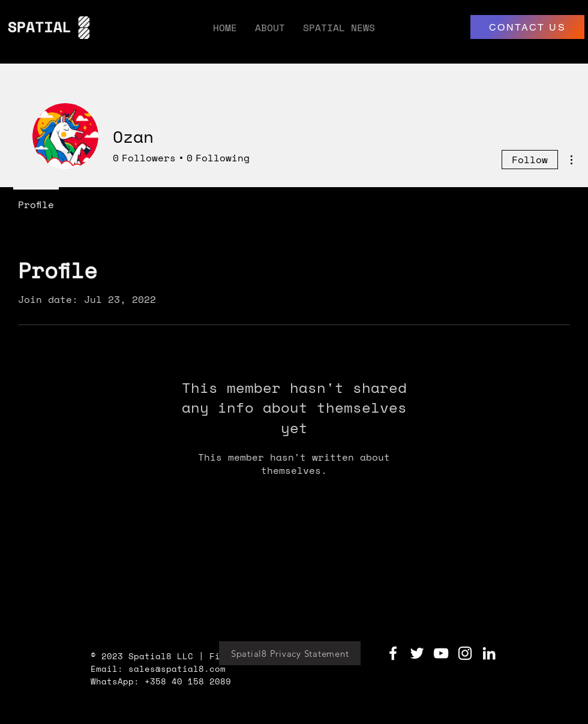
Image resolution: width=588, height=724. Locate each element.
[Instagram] (465, 653)
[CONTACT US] (527, 27)
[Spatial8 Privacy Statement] (290, 653)
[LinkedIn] (489, 653)
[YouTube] (441, 653)
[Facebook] (393, 653)
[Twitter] (417, 653)
